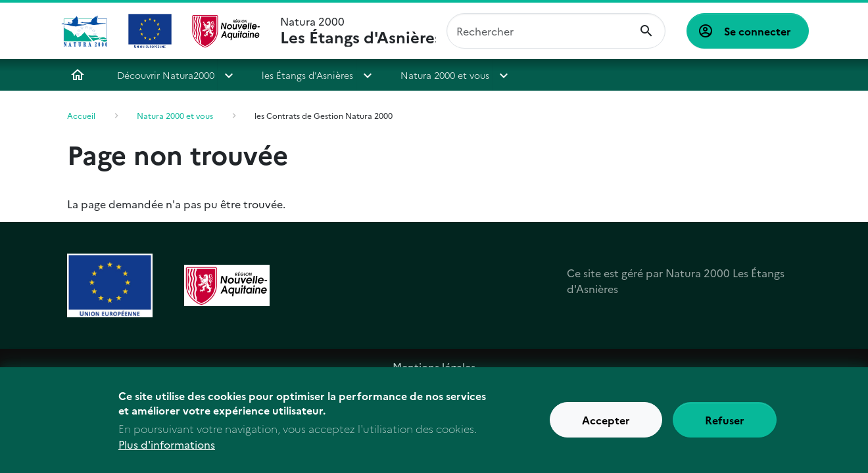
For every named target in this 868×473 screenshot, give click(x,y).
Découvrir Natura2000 (166, 75)
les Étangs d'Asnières (307, 75)
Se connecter (758, 31)
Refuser (725, 428)
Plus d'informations (167, 452)
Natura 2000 (358, 31)
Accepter (606, 428)
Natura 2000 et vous (445, 75)
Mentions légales (434, 367)
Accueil (78, 75)
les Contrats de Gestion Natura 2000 (324, 115)
